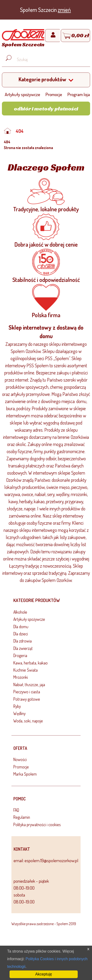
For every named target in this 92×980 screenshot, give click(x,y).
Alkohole (20, 612)
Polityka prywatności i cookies (37, 824)
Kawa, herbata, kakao (31, 663)
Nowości (20, 759)
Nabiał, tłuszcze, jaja (29, 684)
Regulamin (22, 817)
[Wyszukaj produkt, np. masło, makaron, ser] (50, 60)
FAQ (16, 810)
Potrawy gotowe (27, 699)
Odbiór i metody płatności (46, 109)
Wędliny (19, 713)
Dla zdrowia (23, 641)
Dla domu (21, 627)
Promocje (54, 94)
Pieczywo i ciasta (27, 692)
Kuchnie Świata (26, 670)
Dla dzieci (21, 634)
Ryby (17, 706)
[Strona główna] (23, 39)
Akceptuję (44, 974)
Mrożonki (21, 677)
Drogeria (20, 655)
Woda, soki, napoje (28, 721)
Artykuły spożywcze (22, 94)
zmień (64, 10)
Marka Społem (25, 774)
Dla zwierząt (23, 648)
